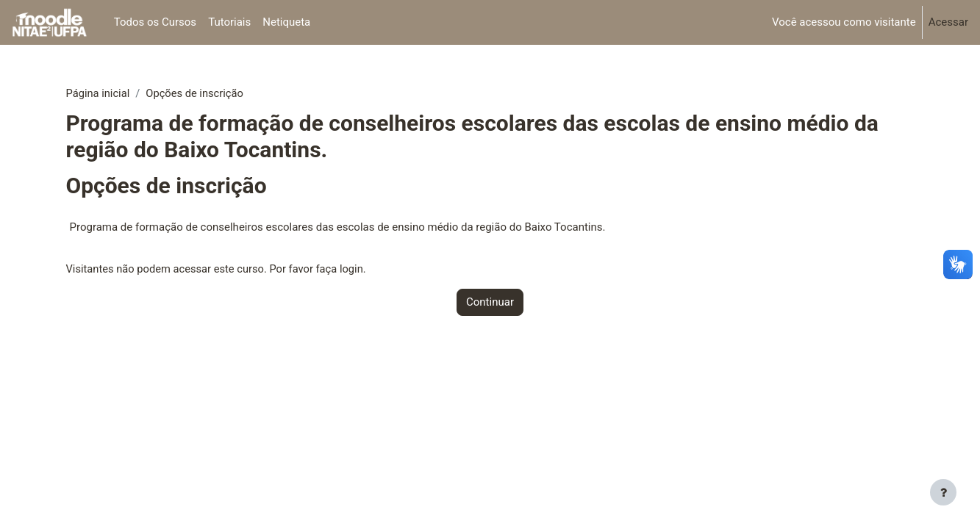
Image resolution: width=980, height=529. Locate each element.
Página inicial (99, 93)
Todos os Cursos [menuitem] (155, 22)
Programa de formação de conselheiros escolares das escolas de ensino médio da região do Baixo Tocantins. (338, 228)
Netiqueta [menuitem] (286, 22)
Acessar (948, 22)
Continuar (490, 303)
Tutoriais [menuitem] (229, 22)
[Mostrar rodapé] (943, 492)
